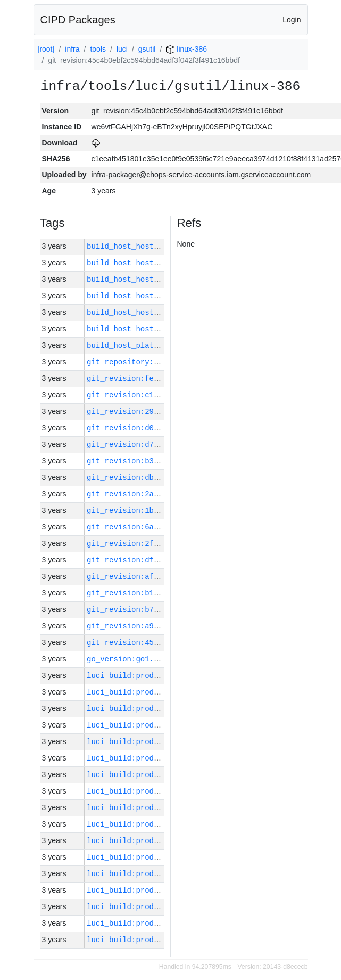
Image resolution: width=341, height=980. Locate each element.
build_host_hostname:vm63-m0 (147, 329)
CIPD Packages (78, 20)
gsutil (147, 49)
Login (292, 20)
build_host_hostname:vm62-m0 (147, 296)
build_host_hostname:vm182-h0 (149, 279)
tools (98, 49)
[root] (46, 49)
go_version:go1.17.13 (131, 659)
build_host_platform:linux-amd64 (156, 345)
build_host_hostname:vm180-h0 (149, 246)
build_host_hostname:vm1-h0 (145, 312)
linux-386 (186, 49)
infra (72, 49)
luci (122, 49)
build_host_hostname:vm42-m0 (147, 263)
